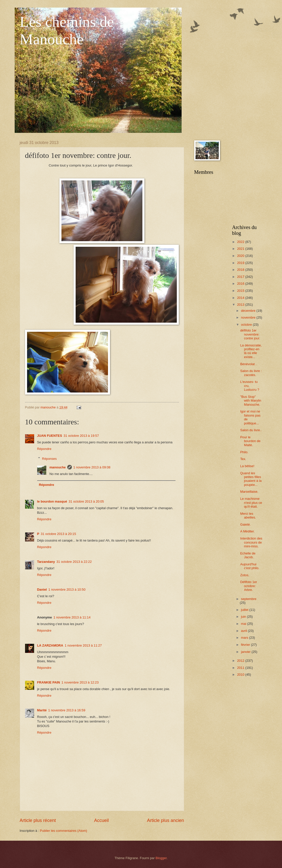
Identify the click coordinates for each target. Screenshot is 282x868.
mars (245, 638)
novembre (249, 317)
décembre (249, 311)
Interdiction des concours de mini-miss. (251, 542)
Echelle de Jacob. (248, 555)
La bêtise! (247, 466)
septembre (249, 599)
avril (244, 631)
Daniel (42, 590)
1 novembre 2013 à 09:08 (92, 467)
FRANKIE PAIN (49, 682)
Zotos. (245, 575)
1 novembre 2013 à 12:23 (80, 682)
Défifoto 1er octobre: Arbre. (249, 586)
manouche (57, 467)
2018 (241, 270)
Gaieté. (246, 524)
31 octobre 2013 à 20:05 (86, 501)
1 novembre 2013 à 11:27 (83, 645)
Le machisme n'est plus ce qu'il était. (251, 503)
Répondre (44, 449)
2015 (241, 291)
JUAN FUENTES (50, 436)
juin (244, 617)
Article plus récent (38, 820)
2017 (241, 277)
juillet (245, 610)
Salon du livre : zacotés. (251, 373)
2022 (241, 242)
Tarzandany (46, 562)
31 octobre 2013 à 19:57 (81, 436)
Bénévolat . (248, 364)
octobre (247, 325)
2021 (241, 249)
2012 (241, 661)
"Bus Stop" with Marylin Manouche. (251, 401)
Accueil (101, 820)
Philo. (244, 452)
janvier (246, 652)
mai (244, 624)
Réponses (49, 458)
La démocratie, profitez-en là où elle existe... (251, 351)
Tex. (243, 459)
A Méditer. (247, 531)
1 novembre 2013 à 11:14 (72, 617)
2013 (241, 305)
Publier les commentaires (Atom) (64, 831)
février (246, 645)
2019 (241, 263)
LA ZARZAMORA (50, 645)
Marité (42, 710)
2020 (241, 256)
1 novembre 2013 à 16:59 (67, 710)
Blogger (161, 858)
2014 (241, 298)
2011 (241, 668)
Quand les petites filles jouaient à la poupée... (251, 479)
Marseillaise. (249, 492)
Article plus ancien (165, 820)
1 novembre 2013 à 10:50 (67, 590)
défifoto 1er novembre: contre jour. (250, 334)
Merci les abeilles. (248, 515)
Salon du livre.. (251, 430)
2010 (241, 675)
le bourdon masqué (52, 501)
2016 (241, 284)
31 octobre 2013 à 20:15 (58, 534)
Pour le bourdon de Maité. (250, 441)
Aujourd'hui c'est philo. (250, 566)
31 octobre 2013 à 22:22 (74, 562)
